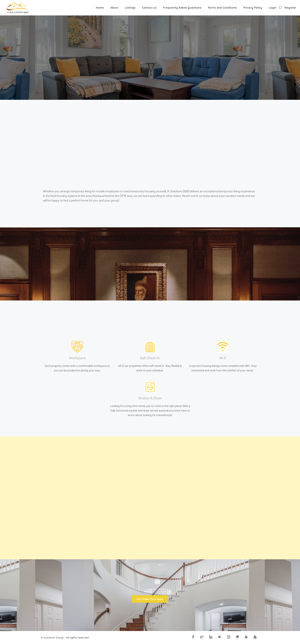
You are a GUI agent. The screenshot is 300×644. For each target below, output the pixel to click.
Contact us (149, 8)
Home (100, 8)
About (114, 8)
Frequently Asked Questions (182, 8)
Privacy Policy (253, 8)
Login (273, 8)
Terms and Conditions (222, 8)
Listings (130, 8)
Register (290, 8)
